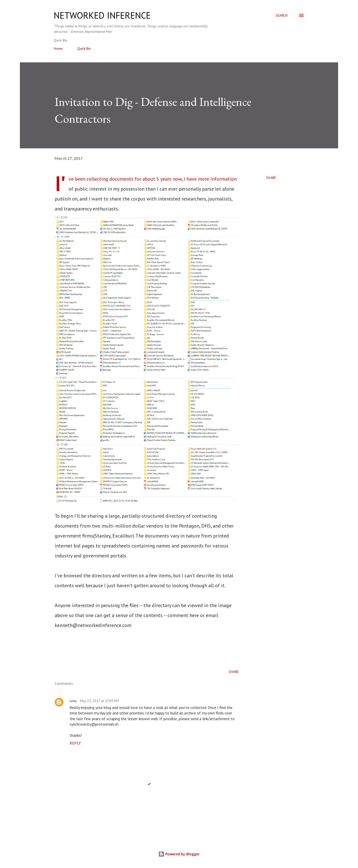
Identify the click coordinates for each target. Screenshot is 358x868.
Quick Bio (84, 48)
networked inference (102, 15)
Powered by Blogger (179, 854)
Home (58, 48)
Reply (75, 743)
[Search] (282, 15)
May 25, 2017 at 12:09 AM (99, 701)
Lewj (73, 701)
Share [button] (271, 178)
